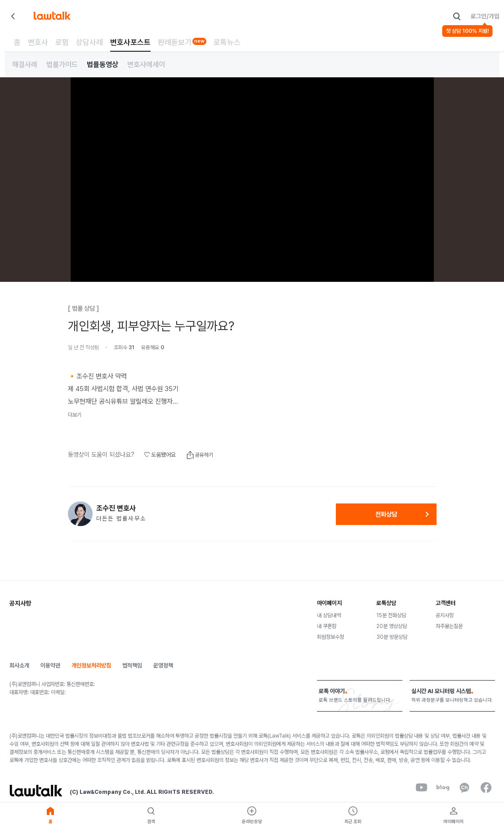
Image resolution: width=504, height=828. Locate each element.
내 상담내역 (329, 615)
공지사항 (445, 615)
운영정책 (163, 666)
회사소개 (19, 666)
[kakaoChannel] (464, 788)
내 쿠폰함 (327, 626)
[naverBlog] (443, 788)
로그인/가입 (485, 16)
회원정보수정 (330, 637)
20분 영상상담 (392, 626)
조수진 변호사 (116, 508)
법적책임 (132, 666)
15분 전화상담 (391, 615)
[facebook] (486, 788)
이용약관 (50, 666)
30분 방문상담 (392, 637)
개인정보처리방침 (91, 666)
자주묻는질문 (449, 626)
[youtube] (421, 788)
